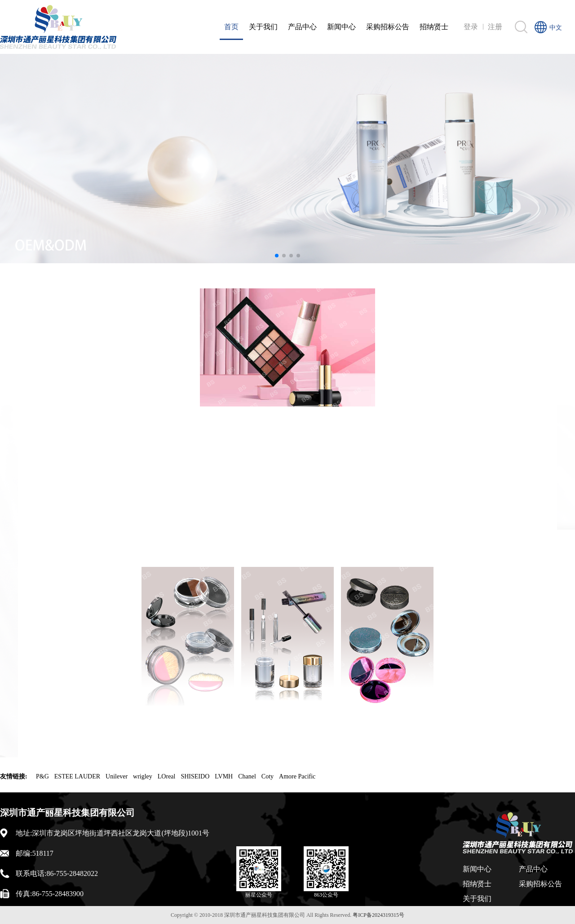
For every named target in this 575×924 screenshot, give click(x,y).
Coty (268, 776)
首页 (231, 27)
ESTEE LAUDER (77, 776)
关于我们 (263, 27)
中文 (556, 28)
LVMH (224, 776)
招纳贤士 (434, 27)
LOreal (167, 776)
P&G (42, 776)
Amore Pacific (297, 776)
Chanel (247, 776)
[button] (277, 256)
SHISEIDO (195, 776)
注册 (495, 27)
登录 (471, 27)
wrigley (143, 776)
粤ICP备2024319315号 (378, 915)
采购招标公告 (388, 27)
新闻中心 (341, 27)
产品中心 (302, 27)
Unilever (117, 776)
